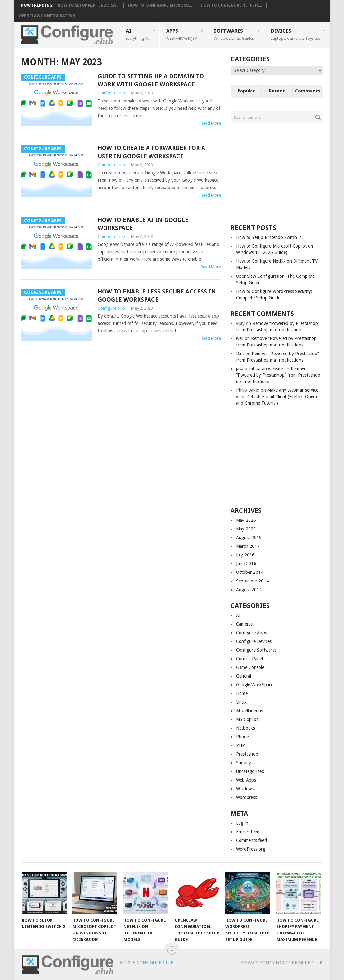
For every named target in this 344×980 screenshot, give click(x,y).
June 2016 (246, 564)
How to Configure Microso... (160, 5)
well (240, 338)
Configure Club (155, 963)
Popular (246, 91)
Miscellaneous (249, 711)
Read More (211, 123)
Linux (241, 702)
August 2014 (249, 590)
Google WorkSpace (255, 685)
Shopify (244, 763)
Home (242, 693)
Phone (242, 737)
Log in (242, 823)
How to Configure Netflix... (231, 5)
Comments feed (251, 840)
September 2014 (252, 581)
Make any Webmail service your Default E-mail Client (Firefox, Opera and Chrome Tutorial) (277, 397)
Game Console (250, 667)
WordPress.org (251, 849)
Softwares (234, 34)
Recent (277, 91)
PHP (240, 745)
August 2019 (249, 538)
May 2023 (246, 529)
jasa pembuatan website (259, 369)
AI (138, 34)
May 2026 (246, 520)
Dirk (240, 354)
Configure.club (111, 93)
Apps (182, 34)
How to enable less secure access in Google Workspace (157, 295)
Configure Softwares (256, 650)
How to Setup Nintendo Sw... (88, 5)
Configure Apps (251, 633)
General (244, 676)
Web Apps (246, 780)
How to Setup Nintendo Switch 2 (268, 237)
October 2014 (250, 572)
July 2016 (245, 555)
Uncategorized (250, 771)
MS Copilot (247, 719)
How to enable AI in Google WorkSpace (143, 224)
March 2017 (248, 546)
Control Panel (249, 659)
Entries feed (248, 832)
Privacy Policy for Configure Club (281, 963)
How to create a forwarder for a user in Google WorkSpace (151, 152)
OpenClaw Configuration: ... (49, 16)
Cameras (244, 624)
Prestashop (247, 754)
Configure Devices (254, 641)
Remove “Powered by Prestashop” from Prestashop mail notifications (278, 375)
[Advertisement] (279, 173)
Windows (245, 789)
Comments (308, 91)
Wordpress (246, 797)
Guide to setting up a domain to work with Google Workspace (151, 80)
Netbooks (245, 728)
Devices (295, 34)
